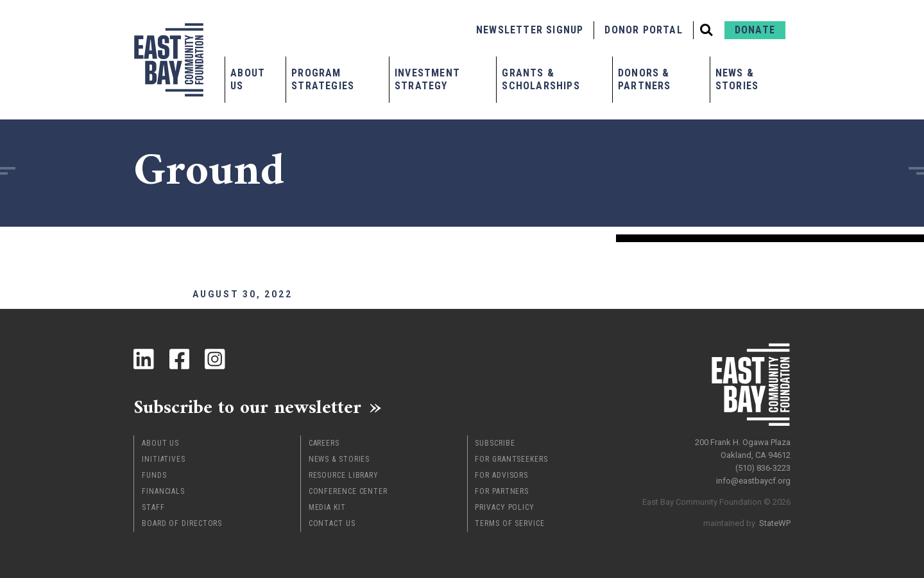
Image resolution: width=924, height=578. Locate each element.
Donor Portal (643, 30)
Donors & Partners (645, 79)
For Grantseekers (511, 459)
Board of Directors (182, 523)
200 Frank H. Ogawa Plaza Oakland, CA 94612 (743, 449)
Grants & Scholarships (541, 79)
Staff (153, 507)
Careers (324, 443)
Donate (755, 30)
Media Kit (327, 507)
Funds (154, 475)
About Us (248, 79)
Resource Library (344, 475)
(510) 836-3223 (763, 468)
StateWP (775, 523)
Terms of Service (509, 523)
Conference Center (348, 491)
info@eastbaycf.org (753, 481)
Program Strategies (323, 79)
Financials (163, 491)
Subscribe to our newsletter (249, 407)
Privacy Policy (505, 507)
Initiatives (164, 459)
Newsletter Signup (530, 30)
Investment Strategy (427, 79)
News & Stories (737, 79)
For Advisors (501, 475)
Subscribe (495, 443)
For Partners (502, 491)
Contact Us (332, 523)
